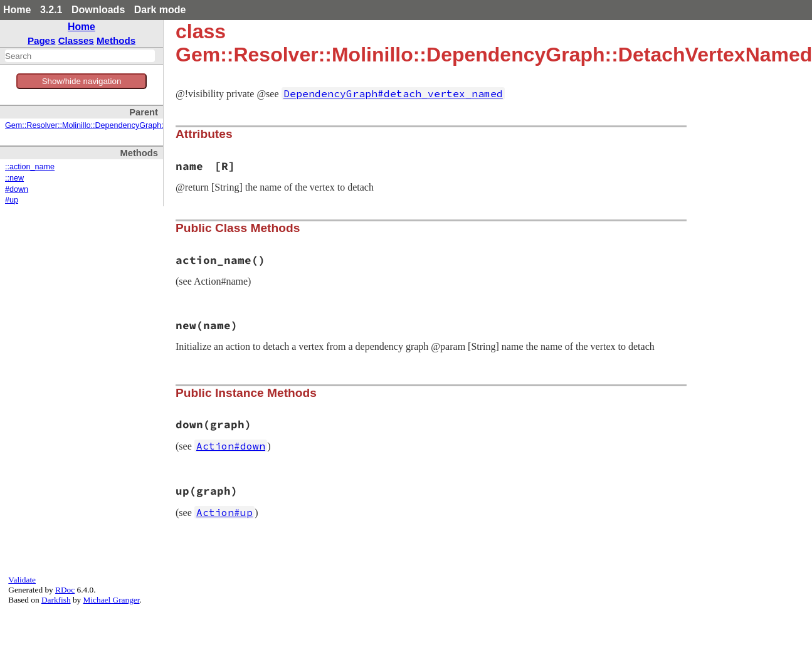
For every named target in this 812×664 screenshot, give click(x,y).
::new (14, 178)
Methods (116, 40)
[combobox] (80, 56)
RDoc (65, 590)
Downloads (98, 10)
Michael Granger (112, 600)
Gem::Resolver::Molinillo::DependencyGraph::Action (96, 125)
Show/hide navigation (82, 81)
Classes (76, 40)
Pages (42, 40)
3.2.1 (51, 10)
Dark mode (160, 10)
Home (17, 10)
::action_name (30, 167)
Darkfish (56, 600)
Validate (22, 580)
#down (17, 189)
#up (12, 200)
